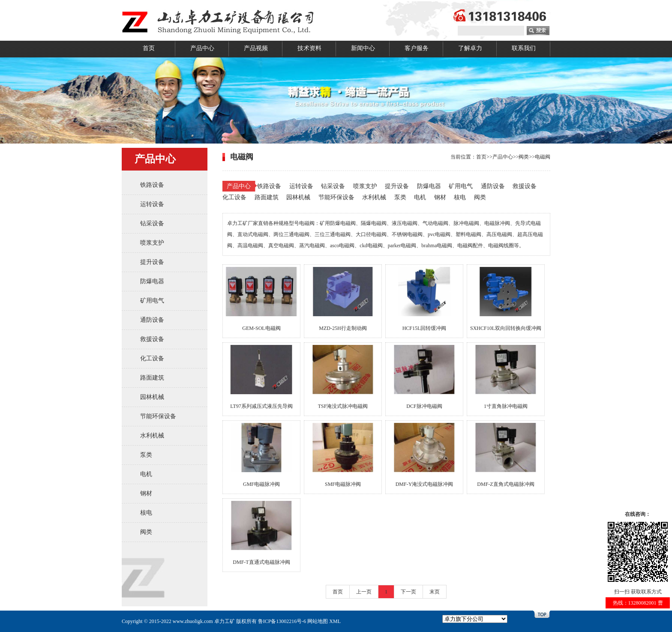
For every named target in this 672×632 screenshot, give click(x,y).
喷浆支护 (152, 243)
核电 (146, 513)
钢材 (146, 493)
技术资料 (309, 48)
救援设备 (152, 339)
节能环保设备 (158, 416)
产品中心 (202, 48)
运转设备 (152, 204)
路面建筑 (152, 378)
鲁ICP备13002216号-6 (282, 621)
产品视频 (256, 48)
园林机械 (152, 397)
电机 (146, 474)
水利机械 (152, 436)
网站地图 (318, 621)
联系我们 (524, 48)
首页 (149, 48)
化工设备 (152, 358)
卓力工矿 (225, 621)
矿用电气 (152, 301)
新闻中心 (363, 48)
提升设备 (152, 262)
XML (335, 621)
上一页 (364, 592)
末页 (435, 592)
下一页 (408, 592)
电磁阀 (543, 157)
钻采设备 (152, 223)
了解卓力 (470, 48)
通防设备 (152, 320)
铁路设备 (152, 185)
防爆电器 (152, 281)
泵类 (146, 455)
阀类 (146, 532)
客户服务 (417, 48)
